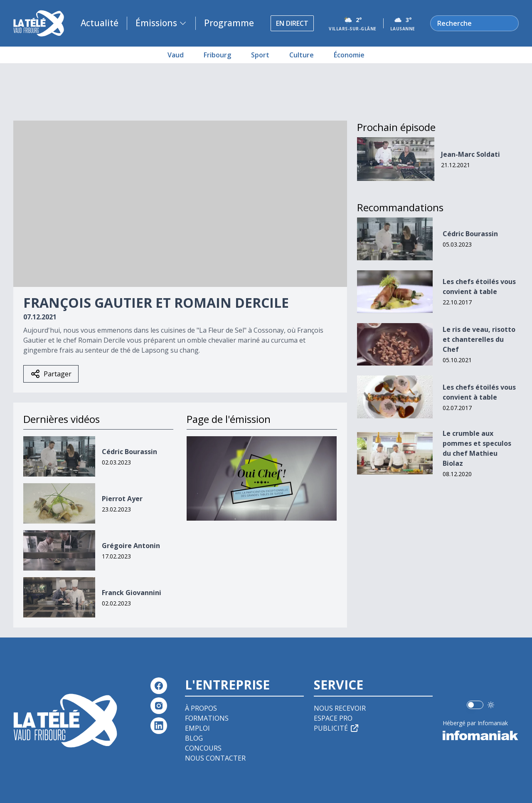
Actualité (100, 23)
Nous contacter (215, 758)
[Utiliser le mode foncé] (491, 705)
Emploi (197, 728)
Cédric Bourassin (129, 452)
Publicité (337, 728)
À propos (201, 708)
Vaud (176, 55)
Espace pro (333, 718)
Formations (207, 718)
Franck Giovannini (132, 593)
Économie (349, 55)
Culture (302, 55)
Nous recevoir (340, 708)
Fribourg (217, 55)
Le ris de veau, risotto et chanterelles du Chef (479, 339)
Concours (203, 748)
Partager (51, 374)
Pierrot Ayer (122, 499)
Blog (194, 738)
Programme (229, 23)
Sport (260, 55)
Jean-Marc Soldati (470, 154)
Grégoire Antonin (131, 546)
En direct (292, 23)
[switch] (475, 705)
